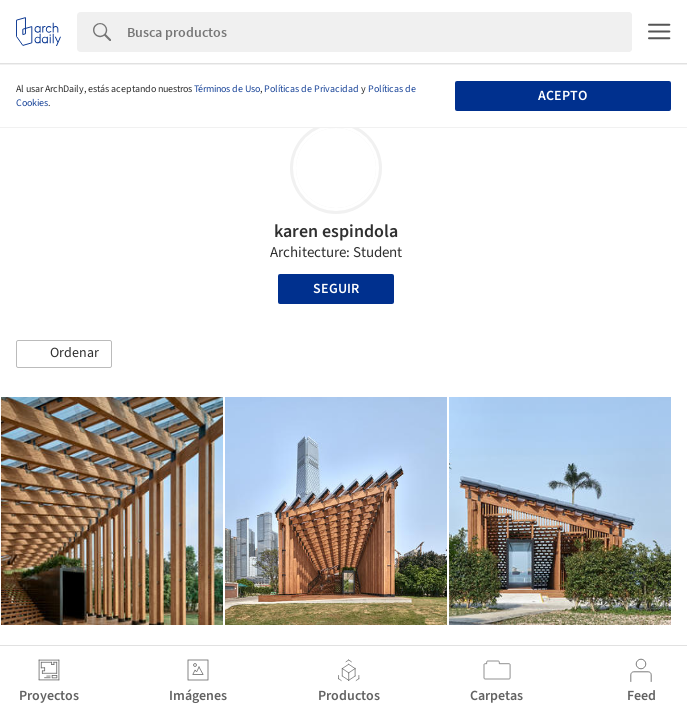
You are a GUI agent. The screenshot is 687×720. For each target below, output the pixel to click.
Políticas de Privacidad (311, 89)
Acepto (562, 96)
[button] (64, 354)
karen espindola (336, 231)
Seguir (336, 289)
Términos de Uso (227, 89)
